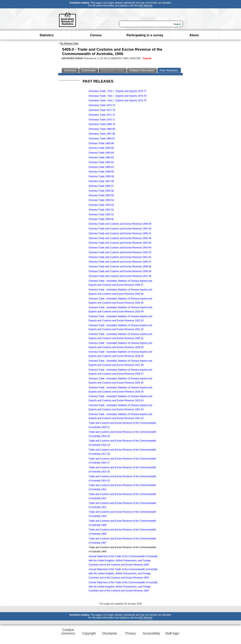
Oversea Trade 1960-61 (101, 167)
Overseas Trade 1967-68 (102, 134)
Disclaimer (110, 633)
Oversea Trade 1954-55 (101, 195)
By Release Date (69, 43)
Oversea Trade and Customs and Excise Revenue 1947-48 (120, 229)
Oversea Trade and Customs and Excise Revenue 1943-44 (120, 248)
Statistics (47, 35)
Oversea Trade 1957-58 (101, 181)
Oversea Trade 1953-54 (101, 200)
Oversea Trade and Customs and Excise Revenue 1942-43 (120, 252)
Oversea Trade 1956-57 (101, 186)
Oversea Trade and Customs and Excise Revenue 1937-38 (120, 276)
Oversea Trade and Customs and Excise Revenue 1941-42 (120, 257)
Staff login (172, 633)
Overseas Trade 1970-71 (102, 120)
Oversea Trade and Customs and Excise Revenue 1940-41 (120, 262)
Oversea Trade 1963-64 (101, 153)
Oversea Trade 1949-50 (101, 219)
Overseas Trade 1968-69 (102, 129)
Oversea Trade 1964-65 (101, 148)
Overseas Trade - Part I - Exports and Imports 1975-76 (118, 96)
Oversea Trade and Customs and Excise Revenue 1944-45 (120, 243)
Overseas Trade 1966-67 (102, 139)
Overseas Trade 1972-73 (102, 110)
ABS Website (145, 6)
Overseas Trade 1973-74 (102, 105)
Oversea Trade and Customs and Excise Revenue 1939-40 (120, 266)
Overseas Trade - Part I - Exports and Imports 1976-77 (118, 91)
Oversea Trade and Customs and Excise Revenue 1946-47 (120, 233)
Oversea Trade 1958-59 (101, 176)
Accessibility (151, 633)
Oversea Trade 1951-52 (101, 210)
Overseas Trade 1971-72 (102, 115)
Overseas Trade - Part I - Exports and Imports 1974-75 (118, 100)
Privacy (131, 633)
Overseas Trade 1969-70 (102, 124)
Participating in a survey (145, 35)
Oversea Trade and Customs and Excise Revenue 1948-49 (120, 224)
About (194, 35)
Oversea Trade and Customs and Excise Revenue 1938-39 (120, 271)
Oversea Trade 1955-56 (101, 191)
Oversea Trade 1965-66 (101, 143)
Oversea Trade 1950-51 (101, 214)
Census (96, 35)
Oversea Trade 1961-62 (101, 162)
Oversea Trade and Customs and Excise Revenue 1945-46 (120, 238)
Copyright (89, 633)
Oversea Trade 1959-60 (101, 172)
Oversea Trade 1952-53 (101, 205)
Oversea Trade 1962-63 (101, 157)
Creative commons (68, 632)
